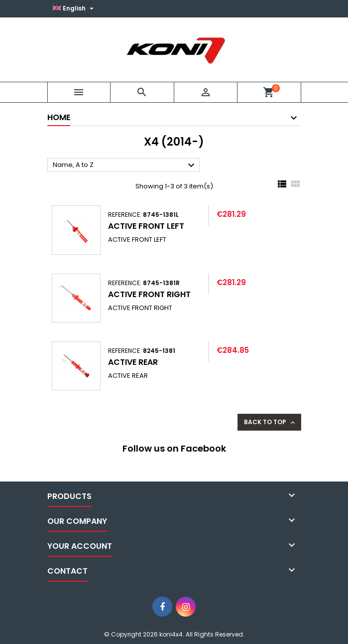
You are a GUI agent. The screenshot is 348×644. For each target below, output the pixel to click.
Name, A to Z (125, 165)
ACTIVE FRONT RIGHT (149, 294)
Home (59, 117)
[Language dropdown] (74, 8)
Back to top (270, 422)
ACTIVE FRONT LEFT (146, 226)
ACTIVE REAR (133, 362)
